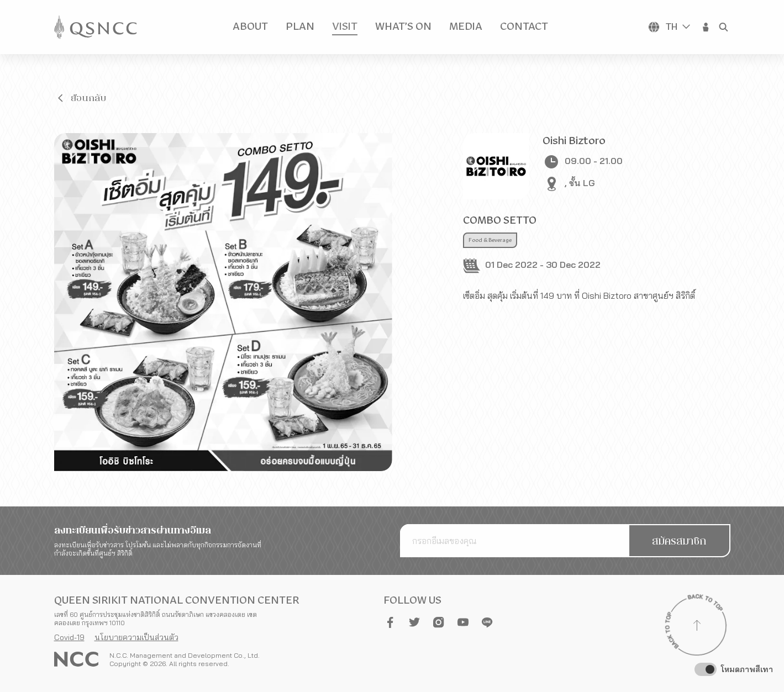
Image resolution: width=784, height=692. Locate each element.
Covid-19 (69, 637)
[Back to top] (697, 627)
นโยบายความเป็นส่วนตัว (136, 637)
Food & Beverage (490, 240)
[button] (706, 27)
